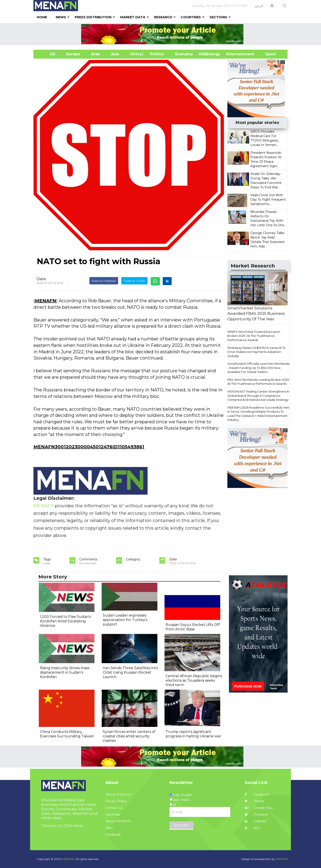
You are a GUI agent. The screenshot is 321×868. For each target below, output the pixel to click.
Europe (73, 54)
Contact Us (114, 808)
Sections (218, 17)
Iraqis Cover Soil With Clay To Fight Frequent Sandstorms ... (268, 200)
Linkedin (256, 821)
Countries (191, 17)
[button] (272, 6)
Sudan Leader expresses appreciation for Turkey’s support (125, 620)
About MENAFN (118, 821)
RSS (252, 828)
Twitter (255, 801)
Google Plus (259, 808)
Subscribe (181, 825)
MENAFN (45, 301)
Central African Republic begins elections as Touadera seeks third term (194, 680)
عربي (259, 6)
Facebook (257, 794)
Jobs (109, 828)
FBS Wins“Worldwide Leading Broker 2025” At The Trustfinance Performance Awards (259, 382)
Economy (184, 54)
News (61, 17)
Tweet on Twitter (134, 281)
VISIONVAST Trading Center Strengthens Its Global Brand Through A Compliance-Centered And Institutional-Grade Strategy (259, 396)
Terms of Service (118, 794)
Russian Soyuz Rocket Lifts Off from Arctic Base (193, 627)
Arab (96, 54)
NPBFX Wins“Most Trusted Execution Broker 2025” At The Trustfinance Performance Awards (254, 336)
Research (163, 17)
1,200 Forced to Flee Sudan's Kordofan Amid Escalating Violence (65, 621)
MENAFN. (68, 859)
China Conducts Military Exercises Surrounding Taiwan (67, 734)
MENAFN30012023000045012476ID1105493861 (89, 447)
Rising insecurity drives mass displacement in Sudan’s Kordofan (65, 672)
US (47, 54)
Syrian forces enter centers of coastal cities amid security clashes (129, 736)
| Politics (156, 54)
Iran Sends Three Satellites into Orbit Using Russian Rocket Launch (131, 672)
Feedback (113, 835)
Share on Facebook (104, 281)
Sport (268, 54)
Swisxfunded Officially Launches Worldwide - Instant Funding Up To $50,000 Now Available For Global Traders (259, 368)
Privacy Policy (116, 801)
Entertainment (234, 54)
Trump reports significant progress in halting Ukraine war (193, 734)
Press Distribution (93, 17)
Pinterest (256, 815)
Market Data (133, 17)
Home (42, 17)
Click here (73, 826)
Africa (135, 54)
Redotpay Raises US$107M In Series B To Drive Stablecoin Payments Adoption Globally (256, 352)
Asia (115, 54)
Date (41, 279)
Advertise (113, 815)
